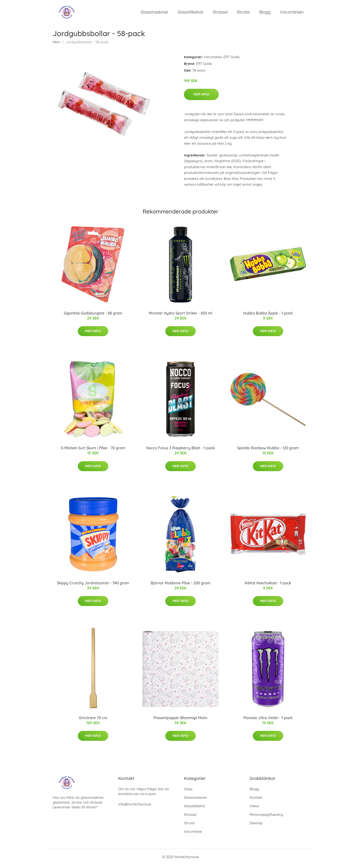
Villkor (255, 809)
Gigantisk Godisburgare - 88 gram (93, 316)
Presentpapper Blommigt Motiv (180, 721)
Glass (188, 792)
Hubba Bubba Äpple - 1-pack (268, 316)
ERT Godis (231, 60)
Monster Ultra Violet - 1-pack (268, 721)
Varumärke (213, 60)
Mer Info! (201, 98)
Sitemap (256, 826)
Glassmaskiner (155, 14)
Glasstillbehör (191, 14)
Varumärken (292, 14)
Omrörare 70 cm (93, 721)
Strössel (220, 14)
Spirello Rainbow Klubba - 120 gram (268, 451)
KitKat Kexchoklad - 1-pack (268, 586)
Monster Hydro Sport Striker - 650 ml (180, 316)
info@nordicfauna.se (135, 807)
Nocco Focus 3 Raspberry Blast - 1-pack (180, 451)
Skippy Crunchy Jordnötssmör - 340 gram (93, 586)
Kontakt (256, 801)
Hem (57, 45)
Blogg (265, 14)
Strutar (243, 14)
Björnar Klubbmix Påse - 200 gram (180, 586)
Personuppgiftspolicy (266, 818)
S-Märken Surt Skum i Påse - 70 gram (93, 451)
